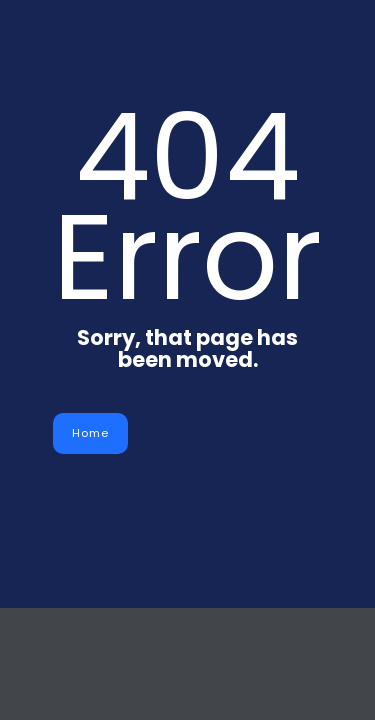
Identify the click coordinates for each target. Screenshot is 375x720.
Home (90, 433)
